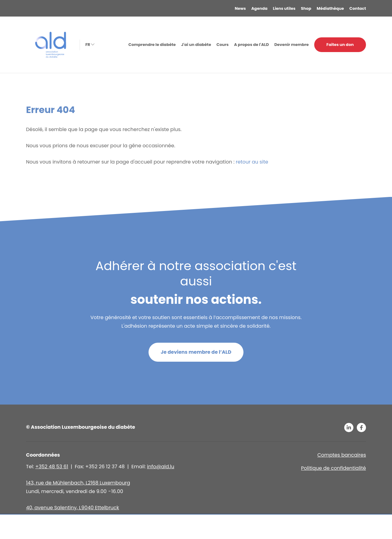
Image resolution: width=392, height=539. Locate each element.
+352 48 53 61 (52, 467)
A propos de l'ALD (251, 45)
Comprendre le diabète (152, 45)
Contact (358, 8)
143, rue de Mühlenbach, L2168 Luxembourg (78, 483)
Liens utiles (284, 8)
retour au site (252, 162)
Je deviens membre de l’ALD (196, 352)
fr (89, 45)
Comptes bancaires (342, 455)
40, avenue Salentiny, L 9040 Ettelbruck (73, 508)
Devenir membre (292, 45)
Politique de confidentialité (334, 468)
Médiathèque (330, 8)
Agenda (260, 8)
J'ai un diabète (196, 45)
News (240, 8)
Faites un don (340, 45)
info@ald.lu (161, 467)
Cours (223, 45)
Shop (306, 8)
